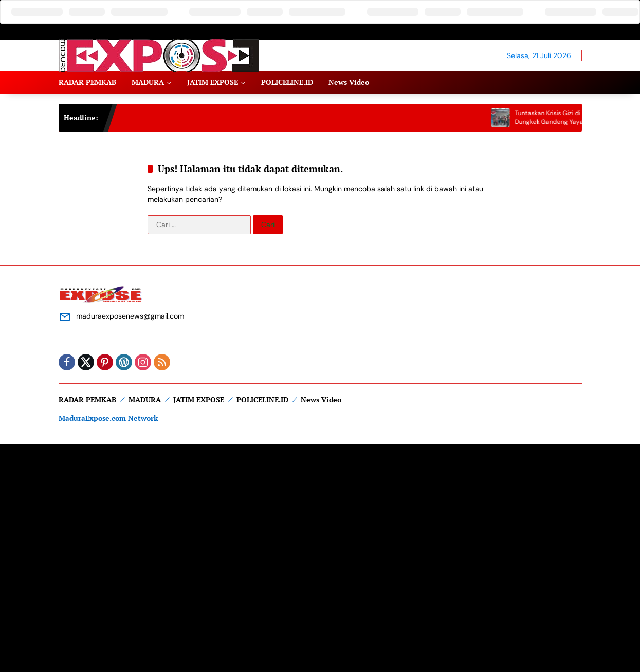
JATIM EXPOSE (199, 399)
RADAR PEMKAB (87, 399)
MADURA (145, 399)
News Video (321, 399)
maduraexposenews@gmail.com (130, 316)
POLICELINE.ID (262, 399)
